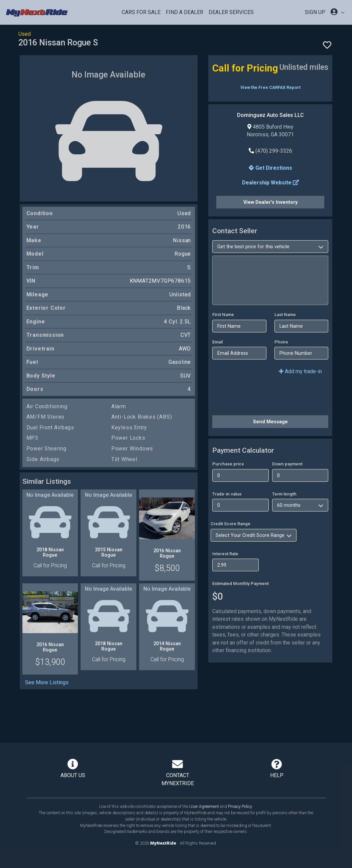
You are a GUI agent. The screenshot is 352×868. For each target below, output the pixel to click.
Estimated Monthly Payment (241, 584)
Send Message (270, 422)
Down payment (287, 464)
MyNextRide (163, 843)
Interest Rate (225, 554)
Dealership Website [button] (270, 183)
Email (217, 342)
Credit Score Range (230, 524)
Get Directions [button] (270, 168)
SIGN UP (315, 12)
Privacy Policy (240, 806)
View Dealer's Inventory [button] (270, 202)
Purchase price (228, 464)
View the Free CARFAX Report (270, 87)
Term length (284, 494)
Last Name (285, 315)
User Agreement (204, 806)
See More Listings (47, 682)
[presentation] (263, 397)
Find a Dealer (185, 12)
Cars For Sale (141, 12)
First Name (223, 315)
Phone (281, 342)
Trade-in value (227, 494)
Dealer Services (231, 12)
